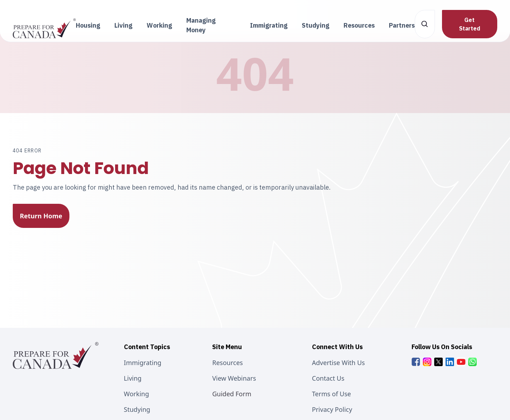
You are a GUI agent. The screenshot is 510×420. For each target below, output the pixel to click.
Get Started (470, 24)
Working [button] (159, 25)
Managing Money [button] (201, 25)
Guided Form (232, 394)
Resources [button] (359, 25)
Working (137, 394)
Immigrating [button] (269, 25)
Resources (227, 363)
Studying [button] (316, 25)
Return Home (41, 216)
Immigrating (143, 363)
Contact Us (328, 378)
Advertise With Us (338, 363)
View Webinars (234, 378)
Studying (137, 409)
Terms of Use (331, 394)
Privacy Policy (332, 409)
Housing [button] (88, 25)
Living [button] (123, 25)
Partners (402, 25)
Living (133, 378)
